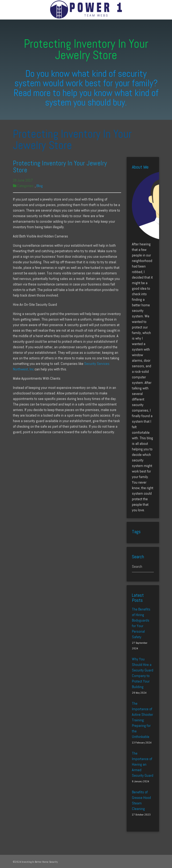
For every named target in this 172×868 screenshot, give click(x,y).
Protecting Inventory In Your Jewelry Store (60, 167)
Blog (40, 186)
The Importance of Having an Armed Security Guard (143, 764)
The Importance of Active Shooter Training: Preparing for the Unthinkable (142, 720)
